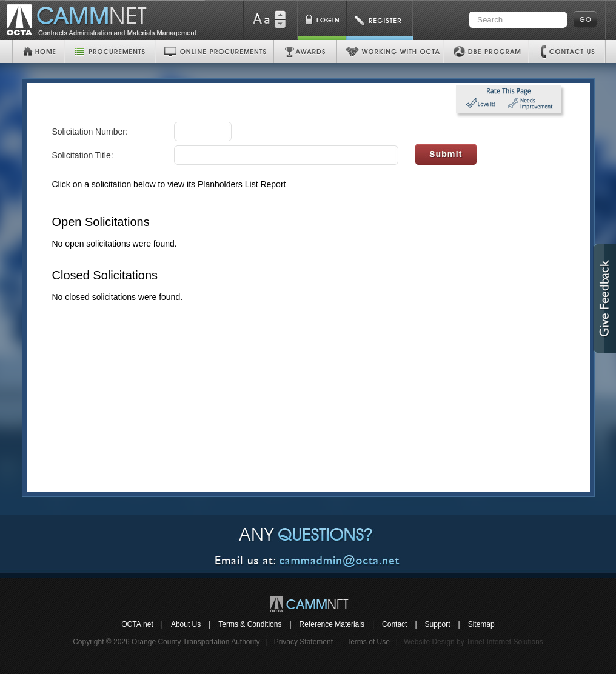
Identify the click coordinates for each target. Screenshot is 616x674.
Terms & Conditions (250, 624)
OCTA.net (137, 624)
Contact (394, 624)
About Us (186, 624)
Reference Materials (332, 624)
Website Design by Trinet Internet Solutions (474, 642)
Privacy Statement (303, 642)
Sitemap (481, 624)
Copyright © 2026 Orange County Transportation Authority (166, 642)
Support (438, 624)
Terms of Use (368, 642)
